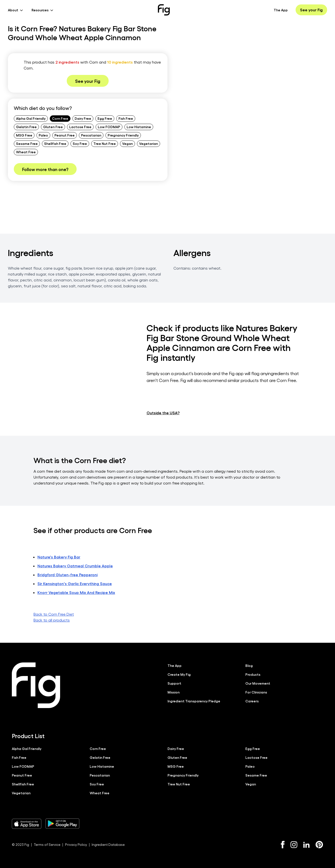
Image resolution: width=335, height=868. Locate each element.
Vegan (127, 143)
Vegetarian (149, 143)
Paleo (43, 135)
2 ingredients (67, 62)
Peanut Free (65, 135)
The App (281, 10)
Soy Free (80, 143)
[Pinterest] (319, 844)
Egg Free (105, 118)
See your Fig (311, 10)
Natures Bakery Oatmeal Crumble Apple (75, 565)
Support (174, 683)
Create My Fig (179, 674)
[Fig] (164, 10)
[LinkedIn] (306, 844)
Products (253, 674)
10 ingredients (120, 62)
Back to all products (52, 620)
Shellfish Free (55, 143)
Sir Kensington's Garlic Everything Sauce (75, 583)
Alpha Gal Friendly (31, 118)
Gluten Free (53, 127)
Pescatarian (91, 135)
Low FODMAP (109, 127)
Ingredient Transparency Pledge (194, 701)
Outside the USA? (163, 412)
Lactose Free (80, 127)
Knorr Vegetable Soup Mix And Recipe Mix (76, 592)
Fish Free (126, 118)
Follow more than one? (45, 169)
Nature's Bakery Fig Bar (59, 557)
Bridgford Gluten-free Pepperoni (67, 574)
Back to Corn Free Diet (54, 614)
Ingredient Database (108, 844)
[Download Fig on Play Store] (62, 823)
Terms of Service (47, 844)
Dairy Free (83, 118)
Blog (249, 665)
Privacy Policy (76, 844)
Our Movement (258, 683)
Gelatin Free (26, 127)
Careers (252, 701)
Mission (174, 692)
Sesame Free (27, 143)
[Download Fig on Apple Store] (27, 823)
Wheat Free (26, 152)
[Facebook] (283, 844)
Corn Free (60, 118)
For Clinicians (256, 692)
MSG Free (24, 135)
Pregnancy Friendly (123, 135)
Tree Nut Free (105, 143)
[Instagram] (294, 844)
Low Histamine (139, 127)
